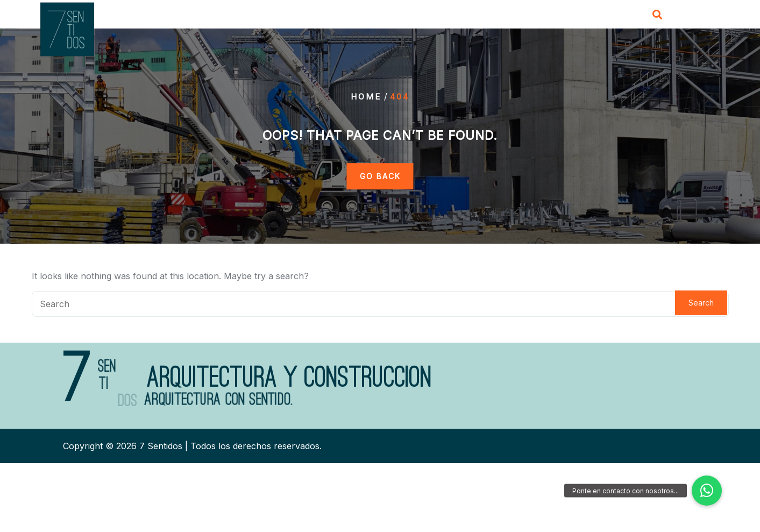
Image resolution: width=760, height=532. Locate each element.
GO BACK (380, 176)
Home (366, 97)
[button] (707, 491)
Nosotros (412, 16)
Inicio (364, 16)
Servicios (468, 16)
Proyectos (526, 16)
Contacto (584, 16)
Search (701, 303)
